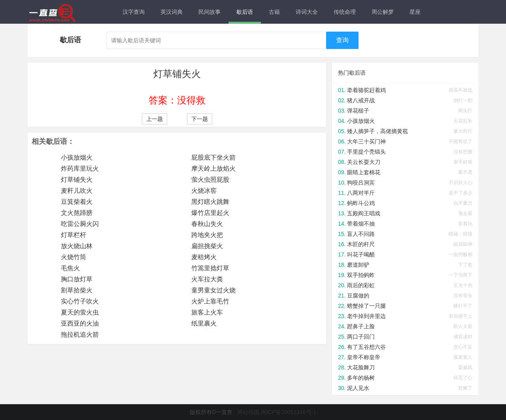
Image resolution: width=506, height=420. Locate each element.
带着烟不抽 (361, 224)
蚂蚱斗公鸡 (361, 203)
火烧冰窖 (204, 191)
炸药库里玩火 (80, 169)
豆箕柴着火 (77, 202)
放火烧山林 (77, 246)
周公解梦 (383, 12)
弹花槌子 (358, 111)
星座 (415, 12)
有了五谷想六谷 (366, 347)
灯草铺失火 (77, 180)
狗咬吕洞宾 (361, 183)
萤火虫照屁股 (210, 180)
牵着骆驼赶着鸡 (366, 90)
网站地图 (248, 412)
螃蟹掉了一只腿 (366, 306)
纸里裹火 (204, 323)
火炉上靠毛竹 (210, 301)
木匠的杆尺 (361, 244)
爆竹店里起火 (210, 213)
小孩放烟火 (77, 157)
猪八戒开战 (361, 100)
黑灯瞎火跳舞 (210, 202)
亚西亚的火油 (80, 323)
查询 (342, 40)
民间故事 (210, 12)
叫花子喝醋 (361, 254)
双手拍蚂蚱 (361, 275)
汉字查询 (134, 12)
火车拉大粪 (207, 279)
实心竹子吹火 (80, 301)
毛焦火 (70, 268)
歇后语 (245, 12)
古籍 (274, 12)
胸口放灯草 (77, 279)
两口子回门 (361, 337)
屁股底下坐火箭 (213, 157)
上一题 (155, 119)
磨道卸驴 (358, 265)
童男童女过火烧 (213, 290)
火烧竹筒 (74, 257)
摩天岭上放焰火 (213, 169)
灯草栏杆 (74, 235)
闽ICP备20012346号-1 (289, 412)
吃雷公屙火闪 (80, 224)
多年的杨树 (361, 378)
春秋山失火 (207, 224)
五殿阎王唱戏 (364, 213)
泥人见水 (358, 388)
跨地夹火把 (207, 235)
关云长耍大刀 (364, 162)
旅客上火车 (207, 312)
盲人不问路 (361, 234)
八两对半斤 (361, 193)
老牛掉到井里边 (366, 316)
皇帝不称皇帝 (364, 357)
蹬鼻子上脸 (361, 326)
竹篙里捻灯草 (210, 268)
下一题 (200, 119)
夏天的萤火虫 (80, 312)
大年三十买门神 (366, 141)
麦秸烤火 (204, 257)
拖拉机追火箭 (80, 334)
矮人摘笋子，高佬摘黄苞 (378, 131)
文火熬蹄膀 (77, 213)
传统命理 (345, 12)
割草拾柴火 (77, 290)
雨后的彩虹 (361, 285)
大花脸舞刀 (361, 367)
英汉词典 (172, 12)
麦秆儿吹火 (77, 191)
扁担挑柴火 (207, 246)
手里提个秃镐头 (366, 152)
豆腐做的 (358, 296)
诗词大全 (307, 12)
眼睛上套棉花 (364, 172)
